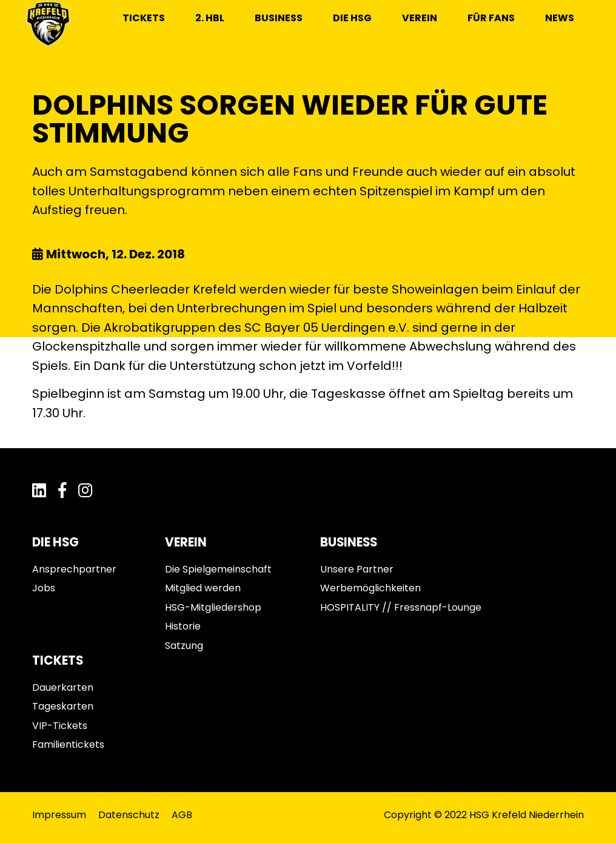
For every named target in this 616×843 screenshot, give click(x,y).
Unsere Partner (357, 569)
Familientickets (68, 744)
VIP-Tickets (60, 726)
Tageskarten (63, 706)
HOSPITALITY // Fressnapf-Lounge (401, 607)
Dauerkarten (63, 687)
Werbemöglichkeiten (370, 588)
